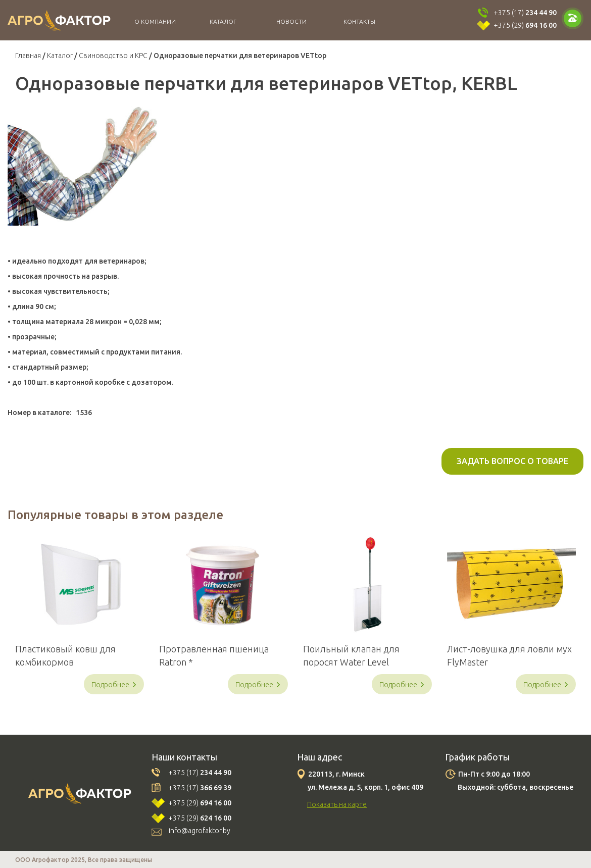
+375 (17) (525, 13)
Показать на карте (337, 804)
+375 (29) (525, 25)
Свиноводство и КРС (113, 56)
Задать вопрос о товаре (512, 461)
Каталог (223, 21)
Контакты (359, 21)
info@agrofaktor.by (200, 831)
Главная (28, 56)
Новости (291, 21)
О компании (155, 21)
